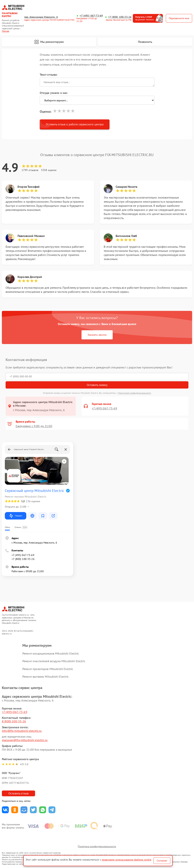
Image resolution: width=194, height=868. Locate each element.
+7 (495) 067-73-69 (91, 16)
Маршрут (16, 516)
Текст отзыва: (49, 75)
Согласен (162, 861)
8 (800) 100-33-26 (14, 721)
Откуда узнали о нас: (54, 93)
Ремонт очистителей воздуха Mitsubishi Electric (54, 661)
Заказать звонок (97, 335)
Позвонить (145, 42)
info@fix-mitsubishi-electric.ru (22, 731)
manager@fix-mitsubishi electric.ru (25, 740)
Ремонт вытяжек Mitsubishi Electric (46, 677)
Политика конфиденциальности (97, 846)
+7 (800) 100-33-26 (120, 17)
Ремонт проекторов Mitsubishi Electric (48, 669)
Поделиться (5, 810)
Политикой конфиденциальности (135, 393)
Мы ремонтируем (49, 42)
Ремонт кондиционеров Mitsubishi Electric (51, 653)
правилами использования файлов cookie (127, 860)
